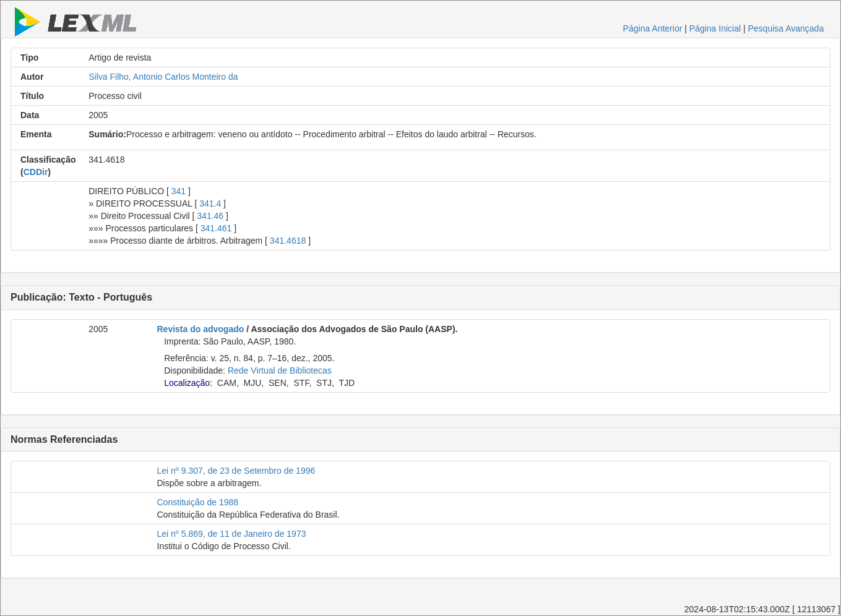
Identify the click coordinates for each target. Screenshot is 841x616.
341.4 (210, 203)
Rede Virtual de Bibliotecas (280, 370)
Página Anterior (653, 28)
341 (179, 191)
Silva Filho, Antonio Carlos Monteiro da (163, 77)
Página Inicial (715, 28)
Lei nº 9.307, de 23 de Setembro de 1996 (236, 471)
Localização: (188, 383)
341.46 (210, 216)
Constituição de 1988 (198, 502)
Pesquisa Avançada (786, 28)
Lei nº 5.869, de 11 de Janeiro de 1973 (232, 534)
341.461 (216, 228)
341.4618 (288, 241)
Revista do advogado (201, 329)
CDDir (36, 172)
